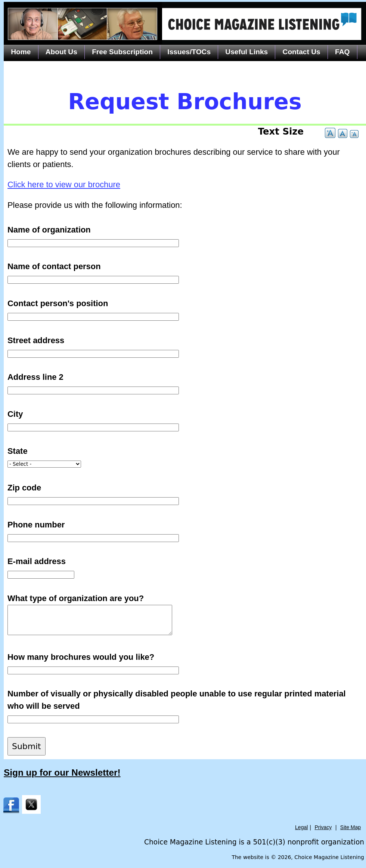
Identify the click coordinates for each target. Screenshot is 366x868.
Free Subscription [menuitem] (122, 52)
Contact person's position (58, 303)
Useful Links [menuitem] (246, 52)
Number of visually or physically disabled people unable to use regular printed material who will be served (177, 700)
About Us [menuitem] (61, 52)
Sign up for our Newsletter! (62, 772)
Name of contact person (54, 266)
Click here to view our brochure (64, 184)
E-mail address (37, 561)
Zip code (24, 488)
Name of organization (49, 230)
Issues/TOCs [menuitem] (189, 52)
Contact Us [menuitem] (302, 52)
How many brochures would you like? (81, 657)
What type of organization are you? (76, 598)
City (15, 414)
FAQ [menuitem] (342, 52)
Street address (36, 340)
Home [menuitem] (21, 52)
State (18, 451)
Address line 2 (35, 377)
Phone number (36, 525)
